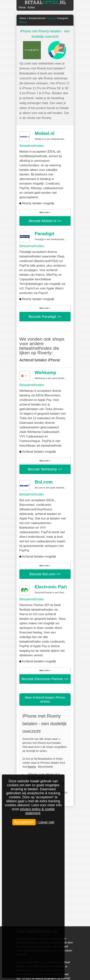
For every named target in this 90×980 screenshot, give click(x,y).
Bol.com (44, 482)
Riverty (32, 767)
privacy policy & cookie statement (37, 811)
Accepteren (24, 822)
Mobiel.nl (45, 133)
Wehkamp (45, 372)
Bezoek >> (45, 221)
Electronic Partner (54, 587)
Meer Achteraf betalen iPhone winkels (45, 700)
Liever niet (46, 822)
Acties (31, 7)
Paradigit (45, 234)
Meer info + (45, 212)
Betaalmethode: (42, 18)
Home (22, 7)
